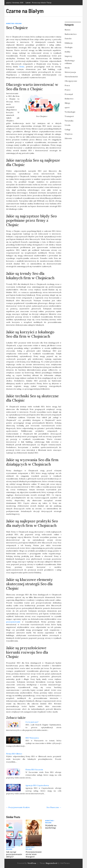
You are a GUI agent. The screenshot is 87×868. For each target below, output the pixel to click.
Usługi (67, 130)
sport (67, 107)
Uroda (68, 125)
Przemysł (69, 94)
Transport (69, 116)
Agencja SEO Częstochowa (37, 785)
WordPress (32, 863)
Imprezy (68, 56)
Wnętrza (69, 134)
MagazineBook (51, 863)
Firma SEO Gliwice (14, 754)
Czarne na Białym (25, 11)
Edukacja (69, 43)
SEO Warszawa (32, 738)
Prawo (68, 90)
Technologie (70, 112)
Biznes (68, 30)
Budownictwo (71, 34)
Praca (67, 85)
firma (22, 67)
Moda (67, 68)
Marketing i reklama (14, 23)
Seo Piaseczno (54, 807)
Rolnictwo (69, 99)
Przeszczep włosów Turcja (42, 3)
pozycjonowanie (13, 622)
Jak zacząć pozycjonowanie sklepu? (14, 854)
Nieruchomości (71, 77)
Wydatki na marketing (51, 827)
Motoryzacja (70, 72)
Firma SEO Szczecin (34, 770)
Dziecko (68, 38)
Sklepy (67, 103)
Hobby (67, 52)
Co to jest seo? (32, 722)
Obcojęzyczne (71, 81)
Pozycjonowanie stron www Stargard (34, 854)
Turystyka (69, 121)
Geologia (69, 47)
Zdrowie (68, 138)
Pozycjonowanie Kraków (18, 807)
